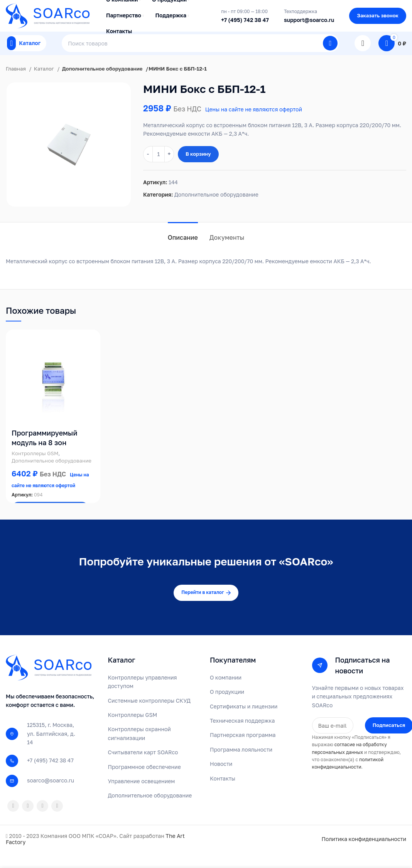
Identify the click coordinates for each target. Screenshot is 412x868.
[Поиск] (200, 54)
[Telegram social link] (57, 820)
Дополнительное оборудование (103, 83)
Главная (16, 83)
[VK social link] (42, 820)
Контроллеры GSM (35, 468)
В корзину (198, 168)
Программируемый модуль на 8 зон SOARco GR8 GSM (44, 457)
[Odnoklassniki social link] (13, 820)
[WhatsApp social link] (28, 820)
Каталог (45, 83)
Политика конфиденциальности (364, 854)
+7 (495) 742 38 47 (245, 23)
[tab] (183, 248)
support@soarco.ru (309, 23)
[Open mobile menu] (26, 54)
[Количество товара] (159, 168)
